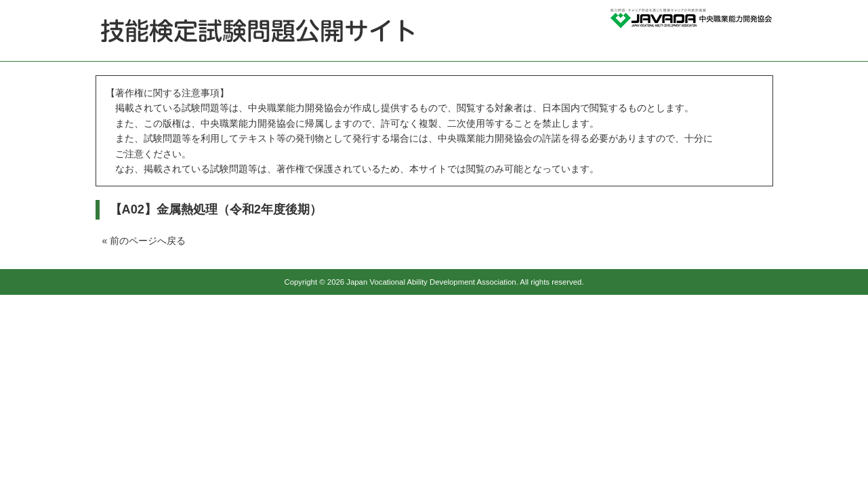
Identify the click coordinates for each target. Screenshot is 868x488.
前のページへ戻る (148, 241)
